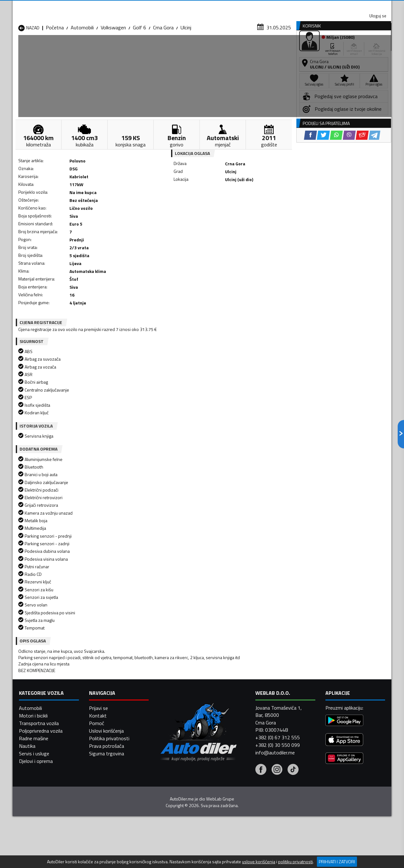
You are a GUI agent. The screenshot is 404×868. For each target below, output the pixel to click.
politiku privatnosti (295, 862)
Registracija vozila (320, 48)
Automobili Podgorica (109, 768)
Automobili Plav (171, 760)
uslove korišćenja (259, 862)
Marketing (279, 6)
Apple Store (202, 6)
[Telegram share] (258, 208)
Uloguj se (347, 6)
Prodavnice (91, 48)
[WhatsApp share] (220, 208)
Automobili (82, 62)
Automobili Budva (37, 745)
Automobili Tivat (241, 768)
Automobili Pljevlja (242, 760)
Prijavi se (98, 845)
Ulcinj (186, 62)
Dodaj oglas (371, 48)
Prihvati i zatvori (337, 862)
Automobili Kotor (173, 753)
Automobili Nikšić (36, 760)
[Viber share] (232, 208)
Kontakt (313, 6)
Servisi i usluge (266, 48)
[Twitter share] (207, 208)
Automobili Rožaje (174, 768)
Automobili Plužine (38, 768)
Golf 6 (140, 62)
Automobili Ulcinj (36, 775)
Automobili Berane (174, 737)
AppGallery (242, 6)
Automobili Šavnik (105, 775)
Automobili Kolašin (106, 753)
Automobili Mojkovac (245, 753)
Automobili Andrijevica (42, 737)
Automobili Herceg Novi (44, 753)
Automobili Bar (102, 737)
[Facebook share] (194, 208)
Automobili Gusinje (243, 745)
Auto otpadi (218, 48)
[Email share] (245, 208)
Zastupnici (177, 48)
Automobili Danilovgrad (179, 745)
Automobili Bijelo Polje (247, 737)
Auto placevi (134, 48)
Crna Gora (163, 62)
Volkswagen (113, 62)
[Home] (18, 48)
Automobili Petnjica (107, 760)
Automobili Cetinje (106, 745)
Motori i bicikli (33, 853)
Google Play (160, 6)
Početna (55, 62)
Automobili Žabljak (174, 775)
